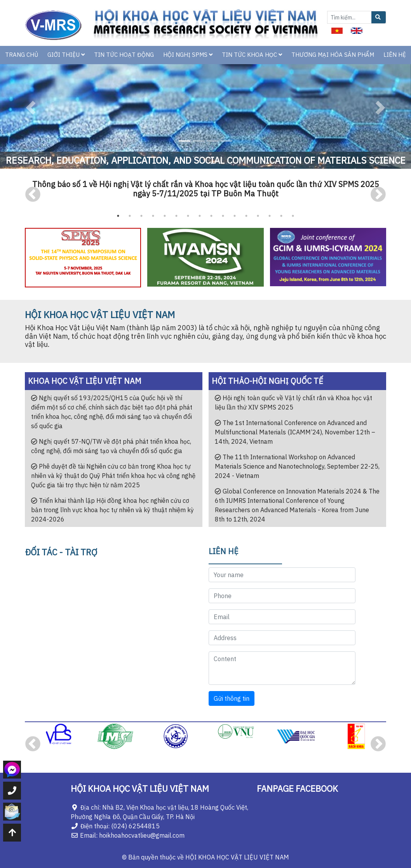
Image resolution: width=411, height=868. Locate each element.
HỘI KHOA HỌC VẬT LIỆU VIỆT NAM (237, 857)
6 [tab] (176, 216)
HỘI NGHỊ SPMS (188, 55)
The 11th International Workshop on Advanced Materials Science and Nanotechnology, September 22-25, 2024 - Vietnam (297, 466)
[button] (31, 108)
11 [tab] (235, 216)
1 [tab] (118, 216)
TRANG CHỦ (22, 55)
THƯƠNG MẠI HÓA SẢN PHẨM (333, 55)
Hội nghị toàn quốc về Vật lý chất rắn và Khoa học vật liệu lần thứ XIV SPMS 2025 (293, 402)
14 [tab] (270, 216)
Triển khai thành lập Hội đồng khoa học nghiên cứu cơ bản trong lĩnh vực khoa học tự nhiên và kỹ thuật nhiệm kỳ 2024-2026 (112, 510)
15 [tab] (281, 216)
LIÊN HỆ (395, 55)
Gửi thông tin (232, 698)
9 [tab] (211, 216)
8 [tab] (200, 216)
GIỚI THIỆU (66, 55)
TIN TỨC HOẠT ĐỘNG (124, 55)
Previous (33, 195)
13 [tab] (258, 216)
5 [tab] (165, 216)
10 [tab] (223, 216)
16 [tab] (293, 216)
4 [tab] (153, 216)
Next (378, 195)
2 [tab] (130, 216)
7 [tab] (188, 216)
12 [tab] (246, 216)
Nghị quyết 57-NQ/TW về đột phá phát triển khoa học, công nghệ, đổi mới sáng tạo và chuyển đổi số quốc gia (111, 446)
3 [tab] (141, 216)
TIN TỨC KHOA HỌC (252, 55)
